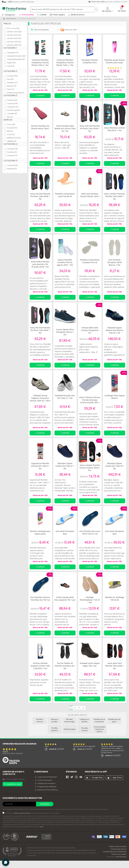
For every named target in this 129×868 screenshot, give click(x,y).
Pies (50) (10, 79)
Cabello (42, 15)
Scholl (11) (11, 134)
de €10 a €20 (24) (14, 35)
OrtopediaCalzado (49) (16, 56)
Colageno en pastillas (84, 720)
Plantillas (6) (12, 152)
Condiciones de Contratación (115, 852)
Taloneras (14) (13, 107)
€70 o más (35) (13, 28)
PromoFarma (121, 857)
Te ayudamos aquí (12, 784)
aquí (42, 827)
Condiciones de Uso (118, 849)
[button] (108, 9)
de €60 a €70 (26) (14, 32)
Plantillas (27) (12, 83)
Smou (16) (11, 124)
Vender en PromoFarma (46, 790)
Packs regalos (57, 15)
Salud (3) (11, 66)
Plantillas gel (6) (13, 110)
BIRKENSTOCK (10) (14, 138)
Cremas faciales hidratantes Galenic (100, 729)
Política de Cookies (119, 854)
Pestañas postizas (85, 729)
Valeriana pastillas (54, 720)
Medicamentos (76, 15)
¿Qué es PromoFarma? (46, 777)
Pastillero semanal (40, 720)
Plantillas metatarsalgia (69, 720)
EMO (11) (10, 131)
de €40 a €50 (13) (14, 45)
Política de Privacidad (118, 846)
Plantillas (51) (12, 100)
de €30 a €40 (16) (14, 38)
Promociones (26, 15)
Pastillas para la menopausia (99, 720)
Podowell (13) (12, 128)
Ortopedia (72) (13, 53)
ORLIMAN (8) (12, 141)
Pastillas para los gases (114, 720)
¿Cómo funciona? (44, 780)
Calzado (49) (12, 104)
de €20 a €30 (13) (14, 42)
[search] (95, 9)
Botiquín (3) (12, 86)
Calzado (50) (12, 76)
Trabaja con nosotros (45, 783)
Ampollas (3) (12, 155)
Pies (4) (10, 117)
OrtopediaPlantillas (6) (16, 59)
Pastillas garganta (55, 729)
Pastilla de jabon (70, 729)
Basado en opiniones (13, 753)
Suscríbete (45, 804)
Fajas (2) (11, 89)
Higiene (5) (11, 63)
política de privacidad (22, 813)
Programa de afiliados (46, 787)
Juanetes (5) (12, 114)
